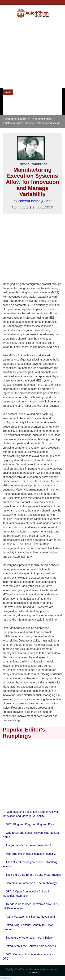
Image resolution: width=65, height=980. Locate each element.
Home (8, 92)
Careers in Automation (18, 111)
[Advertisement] (32, 53)
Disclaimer (32, 972)
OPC (7, 101)
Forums (40, 111)
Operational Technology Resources (36, 92)
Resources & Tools (24, 101)
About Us (54, 111)
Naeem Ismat (29, 201)
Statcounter (6, 978)
